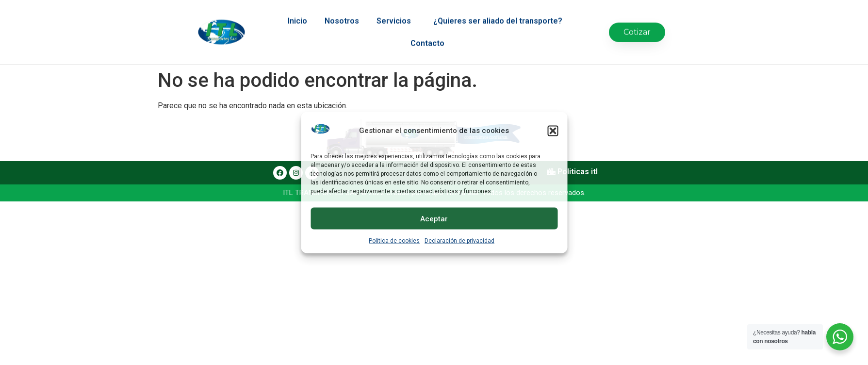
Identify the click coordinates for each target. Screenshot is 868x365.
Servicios (396, 14)
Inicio (297, 14)
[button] (553, 131)
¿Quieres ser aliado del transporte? (500, 14)
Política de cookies (394, 241)
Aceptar (434, 218)
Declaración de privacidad (459, 241)
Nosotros (342, 14)
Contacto (427, 36)
